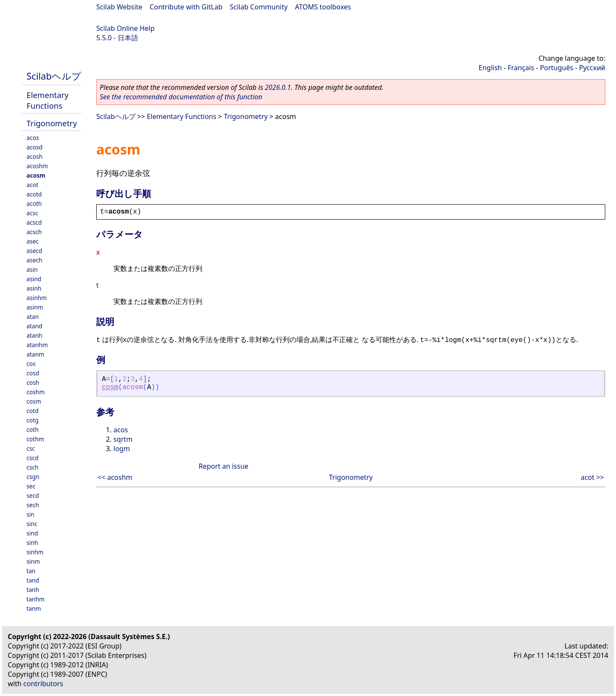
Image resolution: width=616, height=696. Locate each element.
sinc (32, 524)
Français (521, 68)
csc (31, 448)
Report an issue (223, 466)
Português (557, 68)
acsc (32, 213)
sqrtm (123, 439)
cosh (33, 382)
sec (31, 486)
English (490, 68)
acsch (34, 232)
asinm (35, 307)
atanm (35, 354)
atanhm (37, 345)
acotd (34, 194)
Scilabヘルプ (54, 76)
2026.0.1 (278, 87)
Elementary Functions (47, 100)
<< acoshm (115, 477)
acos (33, 138)
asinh (34, 288)
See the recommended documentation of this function (181, 97)
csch (33, 467)
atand (34, 326)
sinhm (35, 552)
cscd (33, 458)
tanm (34, 608)
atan (33, 317)
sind (32, 533)
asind (34, 279)
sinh (32, 543)
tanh (33, 590)
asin (32, 269)
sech (33, 505)
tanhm (36, 599)
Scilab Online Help (125, 28)
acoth (34, 204)
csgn (33, 477)
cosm (34, 401)
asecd (34, 251)
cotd (33, 411)
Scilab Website (119, 7)
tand (33, 580)
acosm (36, 175)
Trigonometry (52, 123)
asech (34, 260)
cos (31, 364)
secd (33, 495)
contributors (43, 684)
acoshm (37, 166)
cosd (33, 373)
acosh (34, 156)
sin (30, 514)
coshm (36, 392)
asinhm (37, 298)
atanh (34, 335)
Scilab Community (259, 7)
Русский (592, 68)
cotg (33, 420)
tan (31, 571)
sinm (33, 561)
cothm (35, 439)
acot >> (592, 477)
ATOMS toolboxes (323, 7)
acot (32, 185)
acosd (34, 147)
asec (33, 241)
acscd (34, 222)
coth (33, 430)
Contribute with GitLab (186, 7)
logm (122, 449)
